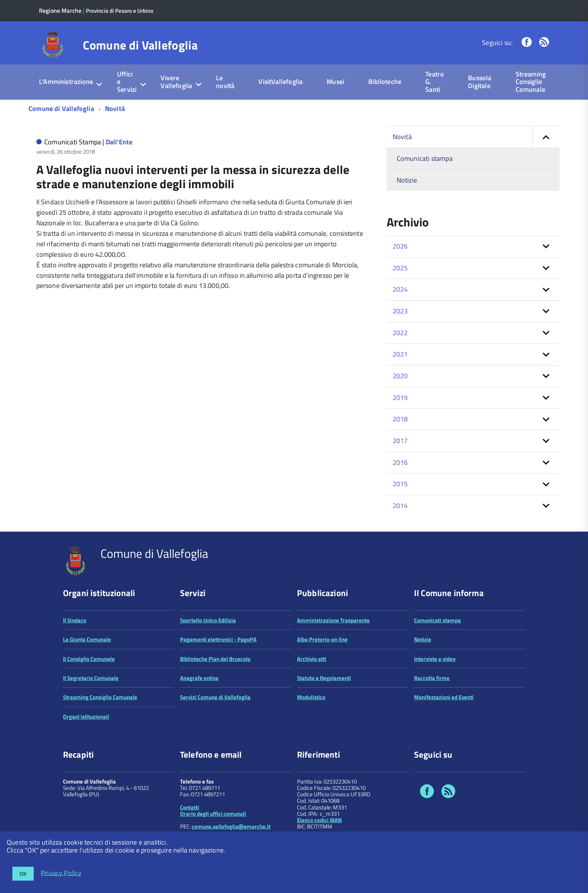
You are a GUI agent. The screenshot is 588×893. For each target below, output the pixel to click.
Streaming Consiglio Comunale (531, 82)
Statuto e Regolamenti (324, 678)
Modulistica (311, 697)
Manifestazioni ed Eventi (444, 697)
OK (23, 874)
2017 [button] (400, 441)
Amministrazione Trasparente (333, 620)
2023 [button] (400, 311)
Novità (115, 109)
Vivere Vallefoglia (176, 82)
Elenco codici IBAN (319, 820)
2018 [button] (400, 419)
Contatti (190, 807)
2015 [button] (400, 484)
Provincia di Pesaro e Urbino (120, 11)
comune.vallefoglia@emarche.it (231, 826)
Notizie (407, 180)
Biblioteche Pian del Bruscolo (215, 659)
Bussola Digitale (480, 82)
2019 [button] (400, 398)
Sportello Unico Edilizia (208, 620)
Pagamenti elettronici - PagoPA (218, 639)
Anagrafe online (199, 678)
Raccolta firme (432, 678)
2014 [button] (400, 506)
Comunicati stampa (425, 158)
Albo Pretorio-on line (322, 639)
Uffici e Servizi (127, 82)
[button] (546, 137)
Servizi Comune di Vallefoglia (215, 697)
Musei (335, 82)
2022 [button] (400, 333)
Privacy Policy (61, 873)
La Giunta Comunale (87, 639)
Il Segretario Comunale (91, 678)
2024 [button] (400, 289)
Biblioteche (385, 82)
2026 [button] (400, 246)
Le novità (225, 82)
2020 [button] (400, 376)
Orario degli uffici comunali (213, 814)
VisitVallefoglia (280, 82)
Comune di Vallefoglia (140, 45)
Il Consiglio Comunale (89, 659)
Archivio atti (312, 659)
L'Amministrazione (66, 82)
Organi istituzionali (86, 717)
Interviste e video (435, 659)
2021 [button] (400, 354)
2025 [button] (400, 268)
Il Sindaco (75, 620)
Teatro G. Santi (435, 82)
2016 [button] (400, 462)
